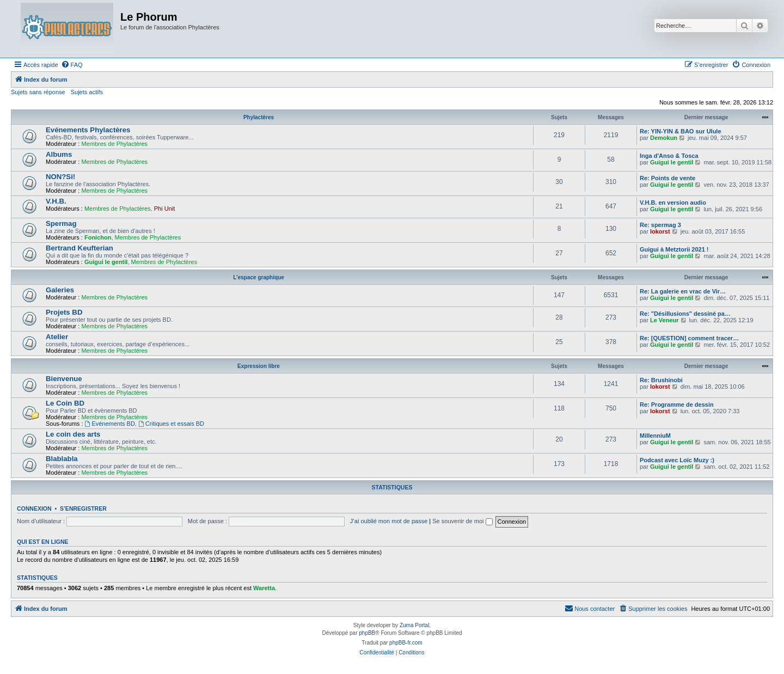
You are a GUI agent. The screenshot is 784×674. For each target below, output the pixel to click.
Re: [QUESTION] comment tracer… (689, 338)
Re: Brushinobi (661, 380)
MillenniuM (655, 436)
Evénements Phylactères (88, 130)
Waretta (264, 588)
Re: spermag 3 (660, 225)
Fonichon (98, 237)
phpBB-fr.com (406, 643)
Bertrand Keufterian (79, 248)
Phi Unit (165, 209)
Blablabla (62, 459)
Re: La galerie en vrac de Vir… (683, 291)
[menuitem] (72, 65)
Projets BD (64, 312)
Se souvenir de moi (462, 521)
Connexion (34, 508)
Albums (59, 154)
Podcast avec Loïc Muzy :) (677, 460)
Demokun (664, 138)
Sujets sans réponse (38, 92)
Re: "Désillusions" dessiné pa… (685, 314)
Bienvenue (64, 379)
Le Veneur (664, 320)
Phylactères (259, 117)
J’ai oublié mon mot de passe (389, 521)
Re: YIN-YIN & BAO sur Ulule (681, 131)
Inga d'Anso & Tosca (669, 156)
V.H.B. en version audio (673, 203)
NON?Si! (60, 177)
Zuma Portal (414, 625)
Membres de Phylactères (114, 144)
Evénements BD (110, 424)
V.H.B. (56, 201)
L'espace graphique (259, 277)
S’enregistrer (83, 508)
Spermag (61, 223)
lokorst (660, 231)
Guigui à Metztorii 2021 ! (674, 249)
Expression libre (259, 366)
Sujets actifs (87, 92)
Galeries (60, 290)
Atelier (57, 337)
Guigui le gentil (672, 162)
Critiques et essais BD (171, 424)
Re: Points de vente (667, 178)
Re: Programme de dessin (677, 405)
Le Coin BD (65, 403)
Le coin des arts (73, 434)
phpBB (367, 633)
